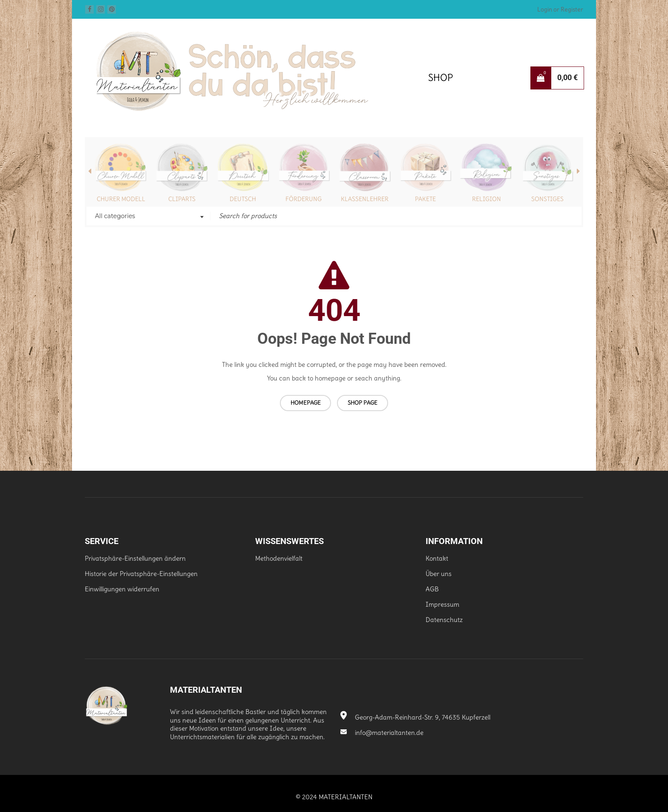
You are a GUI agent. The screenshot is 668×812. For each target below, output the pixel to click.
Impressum (442, 604)
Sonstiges (547, 199)
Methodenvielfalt (279, 558)
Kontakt (437, 558)
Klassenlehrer (365, 199)
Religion (487, 199)
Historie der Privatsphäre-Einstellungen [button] (141, 574)
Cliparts (182, 199)
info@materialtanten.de (382, 733)
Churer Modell (121, 199)
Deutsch (243, 199)
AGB (432, 589)
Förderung (304, 199)
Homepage (306, 403)
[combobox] (148, 217)
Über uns (439, 574)
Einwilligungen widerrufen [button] (122, 589)
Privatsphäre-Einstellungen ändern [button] (135, 558)
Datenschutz (444, 620)
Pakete (425, 199)
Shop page (363, 403)
